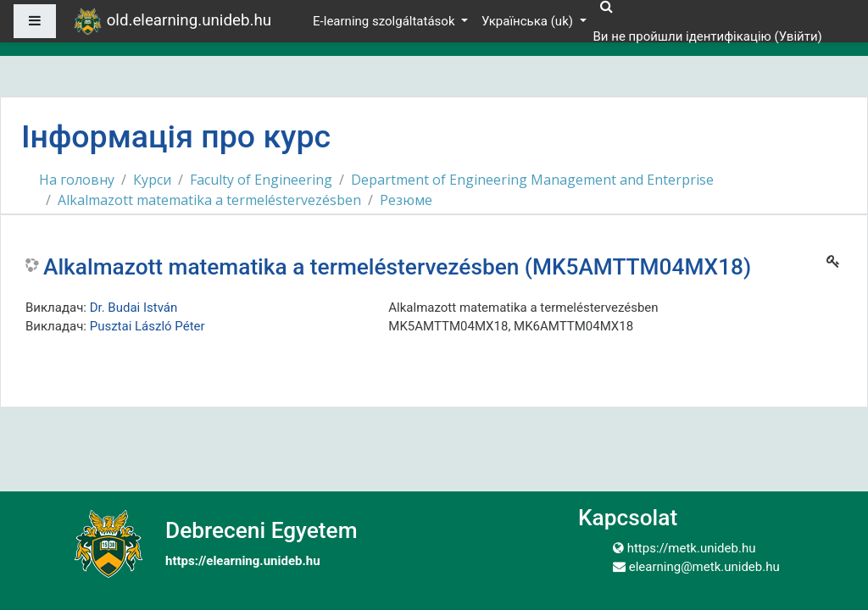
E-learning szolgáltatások (385, 21)
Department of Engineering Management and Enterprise (532, 180)
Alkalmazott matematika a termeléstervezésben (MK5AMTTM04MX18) (397, 267)
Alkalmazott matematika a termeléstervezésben (209, 200)
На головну (77, 180)
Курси (152, 180)
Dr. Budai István (134, 308)
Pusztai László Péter (147, 326)
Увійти (798, 36)
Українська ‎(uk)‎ (529, 21)
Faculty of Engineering (261, 180)
